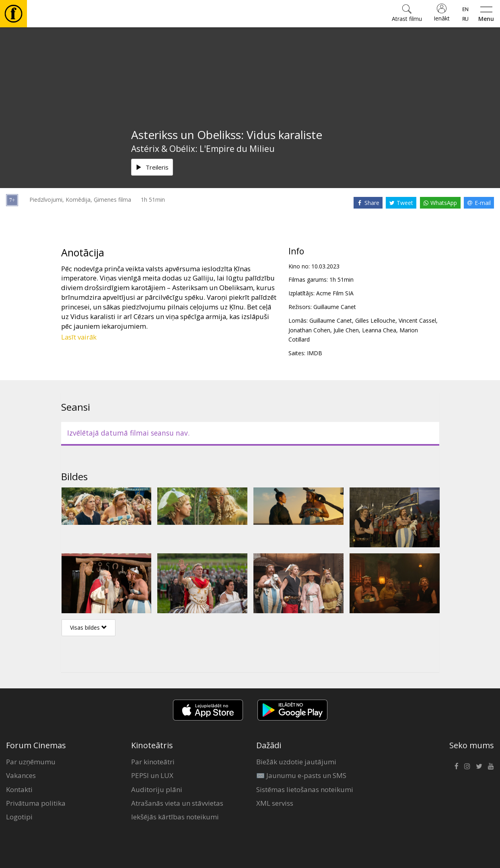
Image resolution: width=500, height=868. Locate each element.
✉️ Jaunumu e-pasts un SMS (301, 775)
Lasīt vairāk (79, 337)
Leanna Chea (379, 330)
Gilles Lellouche (375, 320)
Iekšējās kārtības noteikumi (175, 817)
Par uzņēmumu (31, 762)
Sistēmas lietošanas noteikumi (305, 789)
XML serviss (275, 803)
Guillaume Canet (335, 307)
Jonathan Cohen (309, 330)
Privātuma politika (36, 803)
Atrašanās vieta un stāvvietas (177, 803)
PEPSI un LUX (152, 775)
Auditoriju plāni (157, 789)
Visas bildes (88, 627)
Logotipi (19, 817)
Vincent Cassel (417, 320)
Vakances (21, 775)
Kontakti (19, 789)
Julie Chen (346, 330)
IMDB (315, 353)
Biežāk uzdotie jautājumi (296, 762)
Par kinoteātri (153, 762)
